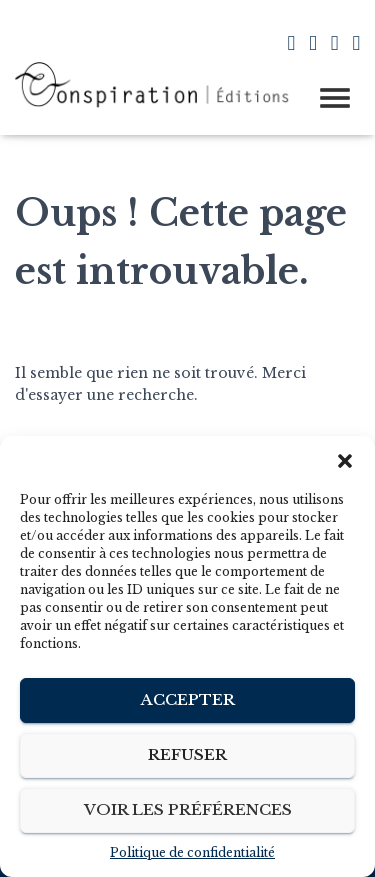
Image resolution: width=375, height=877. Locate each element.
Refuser (187, 754)
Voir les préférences (188, 809)
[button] (345, 461)
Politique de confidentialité (192, 852)
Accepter (188, 699)
